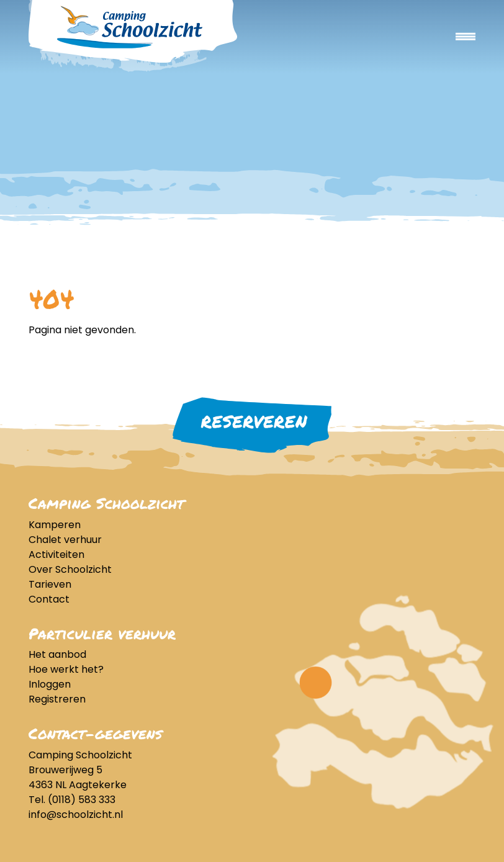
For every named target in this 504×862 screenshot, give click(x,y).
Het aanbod (57, 654)
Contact (49, 599)
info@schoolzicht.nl (76, 815)
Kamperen (55, 525)
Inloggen (50, 684)
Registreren (57, 699)
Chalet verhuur (65, 540)
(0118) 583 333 (82, 800)
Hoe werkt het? (66, 669)
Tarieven (50, 584)
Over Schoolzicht (70, 569)
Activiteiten (56, 554)
